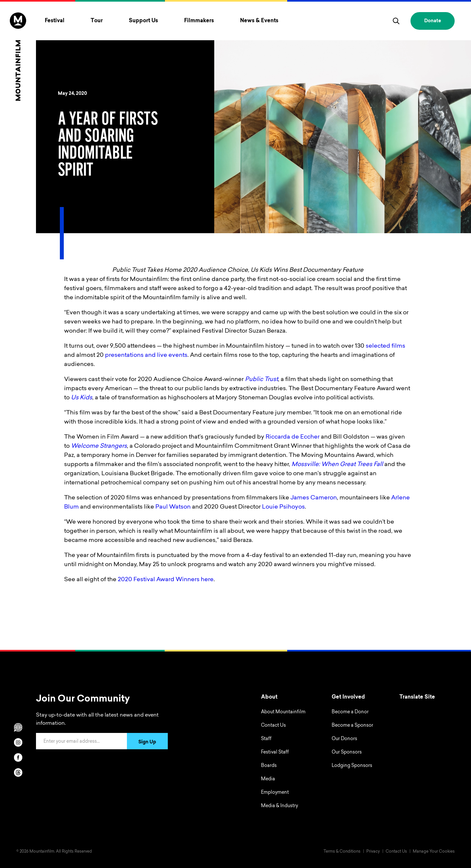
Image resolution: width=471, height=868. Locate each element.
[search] (396, 21)
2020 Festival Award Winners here (166, 580)
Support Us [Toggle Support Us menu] (143, 21)
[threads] (18, 773)
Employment (275, 793)
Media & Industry (279, 806)
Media (268, 779)
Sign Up (147, 742)
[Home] (18, 57)
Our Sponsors (347, 753)
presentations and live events (146, 356)
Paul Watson (173, 507)
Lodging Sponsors (352, 766)
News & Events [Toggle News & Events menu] (259, 21)
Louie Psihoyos (283, 507)
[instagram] (18, 742)
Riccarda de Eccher (293, 437)
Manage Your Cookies (434, 852)
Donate (433, 21)
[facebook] (18, 757)
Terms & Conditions (342, 852)
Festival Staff (275, 753)
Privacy (373, 852)
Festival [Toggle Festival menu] (55, 21)
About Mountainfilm (283, 712)
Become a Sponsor (352, 726)
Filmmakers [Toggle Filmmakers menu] (199, 21)
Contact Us (273, 726)
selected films (385, 346)
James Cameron (314, 498)
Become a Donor (350, 712)
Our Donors (344, 739)
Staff (266, 739)
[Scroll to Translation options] (18, 727)
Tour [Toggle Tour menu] (97, 21)
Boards (269, 766)
